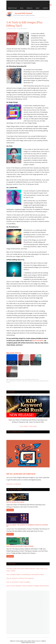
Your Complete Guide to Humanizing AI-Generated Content (25, 575)
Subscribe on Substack (14, 484)
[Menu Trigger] (51, 4)
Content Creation (21, 381)
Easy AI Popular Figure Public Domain (20, 546)
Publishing (18, 379)
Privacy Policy (36, 641)
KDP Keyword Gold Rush (15, 502)
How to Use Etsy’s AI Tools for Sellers (18, 582)
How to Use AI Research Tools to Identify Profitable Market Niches (28, 586)
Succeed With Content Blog (21, 14)
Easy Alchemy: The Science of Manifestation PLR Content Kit (27, 526)
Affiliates (32, 643)
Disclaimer (27, 641)
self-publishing (26, 379)
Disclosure (20, 641)
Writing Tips (35, 379)
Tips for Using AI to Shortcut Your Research (20, 578)
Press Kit (13, 641)
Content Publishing (33, 381)
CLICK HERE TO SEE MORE (28, 426)
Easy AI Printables (38, 341)
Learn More (10, 510)
